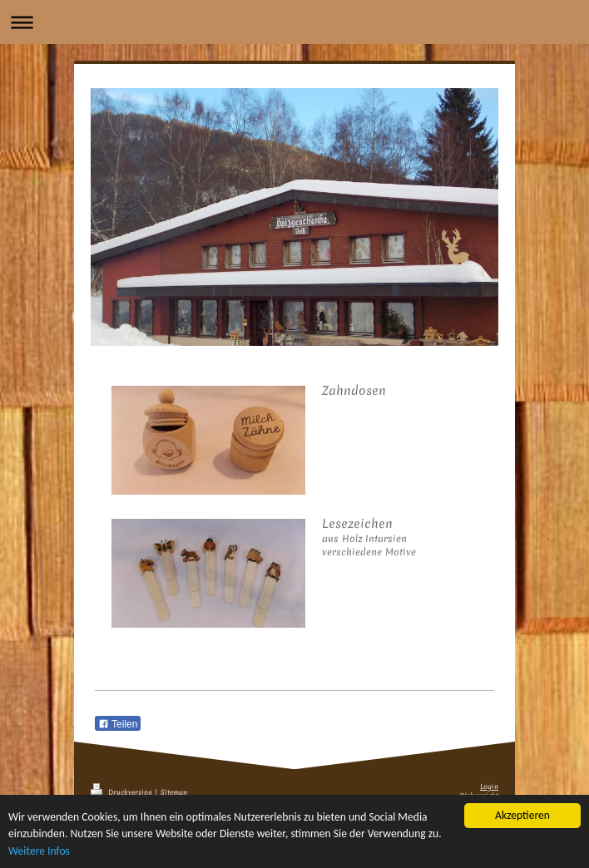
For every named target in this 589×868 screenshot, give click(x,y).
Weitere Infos (39, 852)
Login (489, 787)
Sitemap (174, 793)
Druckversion (123, 793)
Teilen (118, 724)
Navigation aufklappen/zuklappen (294, 22)
